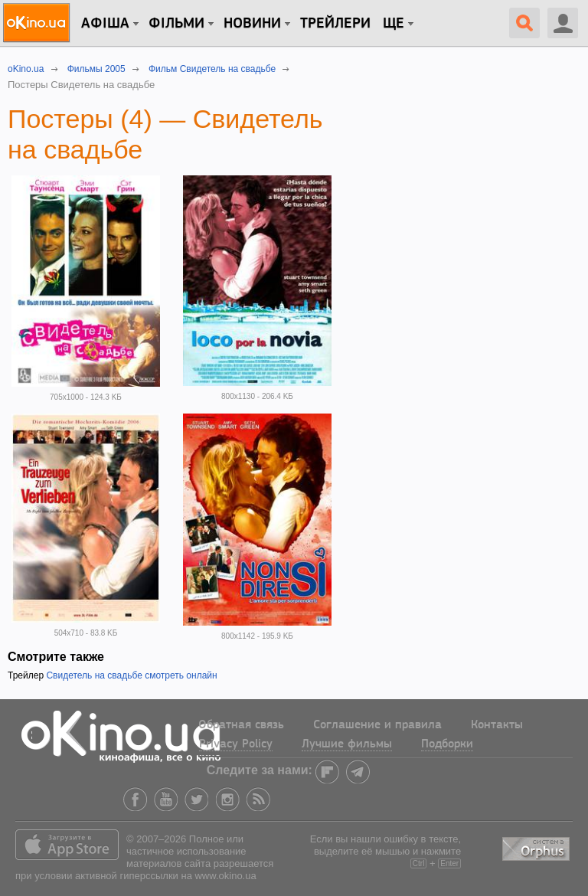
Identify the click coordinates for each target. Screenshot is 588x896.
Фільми (176, 24)
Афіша (105, 24)
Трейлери (335, 24)
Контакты (497, 725)
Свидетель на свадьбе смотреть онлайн (131, 675)
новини (252, 24)
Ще (394, 24)
